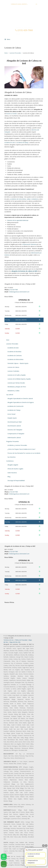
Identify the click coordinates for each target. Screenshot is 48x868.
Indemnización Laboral (14, 438)
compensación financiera (29, 244)
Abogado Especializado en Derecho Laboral (20, 398)
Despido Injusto (12, 418)
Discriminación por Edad (15, 422)
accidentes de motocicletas (18, 199)
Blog (9, 477)
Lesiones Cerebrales (13, 371)
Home (6, 53)
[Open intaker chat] (27, 867)
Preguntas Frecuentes (13, 441)
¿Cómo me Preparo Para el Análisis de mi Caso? (21, 449)
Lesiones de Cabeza (13, 367)
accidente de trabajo (23, 143)
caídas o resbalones (32, 199)
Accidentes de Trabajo (14, 410)
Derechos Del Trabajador (15, 430)
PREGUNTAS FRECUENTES (24, 1)
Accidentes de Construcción (16, 406)
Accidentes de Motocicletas (15, 359)
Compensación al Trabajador (16, 434)
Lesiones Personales (15, 53)
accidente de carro (10, 143)
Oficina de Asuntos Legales (15, 469)
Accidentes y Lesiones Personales (17, 445)
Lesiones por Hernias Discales (16, 383)
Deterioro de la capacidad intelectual (18, 220)
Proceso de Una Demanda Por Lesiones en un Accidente (24, 453)
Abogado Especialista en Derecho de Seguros (21, 402)
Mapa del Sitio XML (15, 642)
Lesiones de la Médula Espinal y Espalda (19, 379)
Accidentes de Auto (13, 348)
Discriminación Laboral (14, 426)
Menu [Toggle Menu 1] (7, 39)
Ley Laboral (10, 395)
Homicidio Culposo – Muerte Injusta (18, 363)
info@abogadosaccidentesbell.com (24, 7)
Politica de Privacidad (21, 640)
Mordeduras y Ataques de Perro (17, 387)
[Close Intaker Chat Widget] (46, 846)
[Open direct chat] (43, 846)
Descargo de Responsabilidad (16, 480)
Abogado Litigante (13, 465)
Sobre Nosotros (12, 473)
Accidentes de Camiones (15, 356)
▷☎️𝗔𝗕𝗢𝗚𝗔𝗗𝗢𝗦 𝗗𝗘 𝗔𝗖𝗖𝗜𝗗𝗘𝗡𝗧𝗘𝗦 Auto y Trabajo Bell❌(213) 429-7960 (24, 19)
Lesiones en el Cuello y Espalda (17, 375)
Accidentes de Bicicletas (14, 352)
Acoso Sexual (11, 414)
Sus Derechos (12, 457)
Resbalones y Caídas (13, 391)
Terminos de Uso (9, 640)
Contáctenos (10, 461)
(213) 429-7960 (32, 4)
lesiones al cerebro (12, 114)
